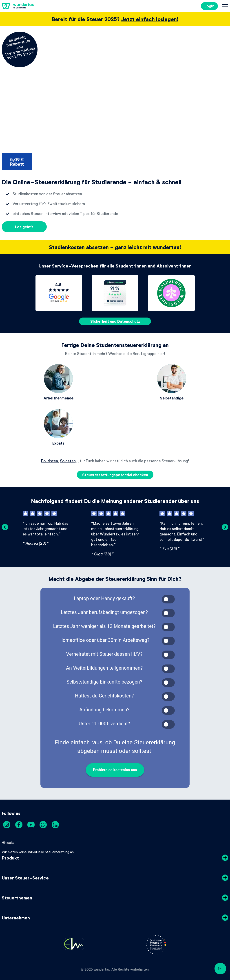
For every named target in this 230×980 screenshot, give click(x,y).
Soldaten (68, 461)
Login (209, 6)
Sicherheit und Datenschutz (115, 321)
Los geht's (24, 227)
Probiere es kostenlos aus (115, 770)
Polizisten (50, 461)
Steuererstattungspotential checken (115, 475)
